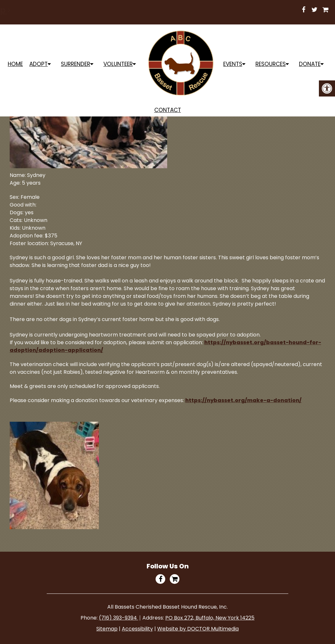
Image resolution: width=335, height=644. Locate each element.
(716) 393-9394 (119, 618)
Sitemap (107, 629)
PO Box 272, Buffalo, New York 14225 (210, 618)
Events (233, 64)
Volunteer (118, 64)
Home (15, 64)
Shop (245, 10)
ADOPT (38, 64)
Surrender (76, 64)
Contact (168, 110)
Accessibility (137, 629)
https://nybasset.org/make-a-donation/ (243, 400)
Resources (271, 64)
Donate (310, 64)
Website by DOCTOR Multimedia (198, 629)
